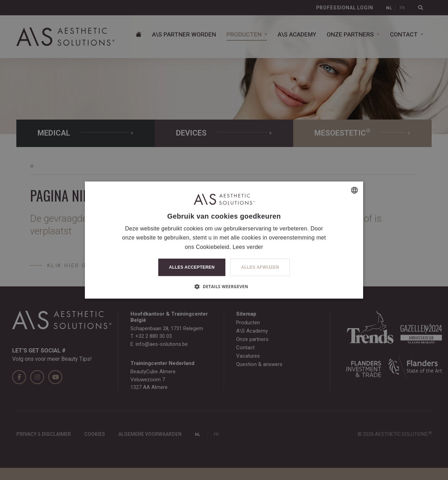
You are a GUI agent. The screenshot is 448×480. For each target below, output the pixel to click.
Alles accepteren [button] (192, 267)
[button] (224, 286)
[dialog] (224, 240)
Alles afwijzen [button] (260, 267)
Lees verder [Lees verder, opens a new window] (248, 247)
